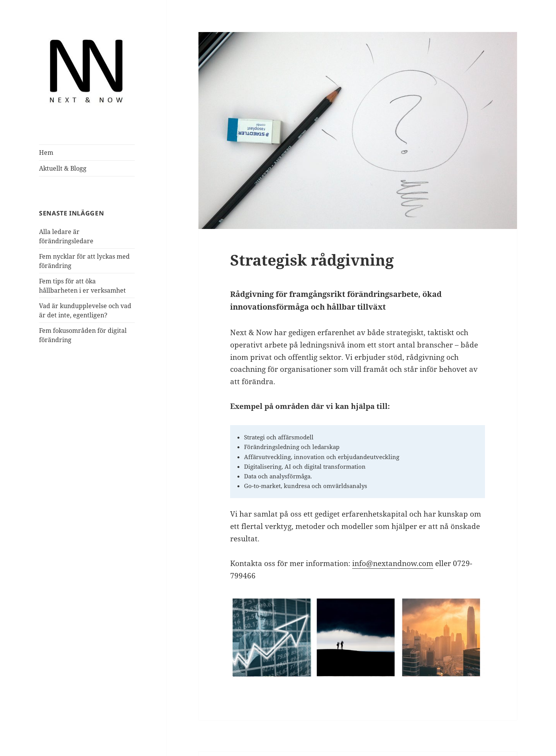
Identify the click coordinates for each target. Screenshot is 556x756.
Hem (45, 152)
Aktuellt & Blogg (61, 168)
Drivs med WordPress (257, 735)
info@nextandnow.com (367, 539)
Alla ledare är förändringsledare (78, 231)
